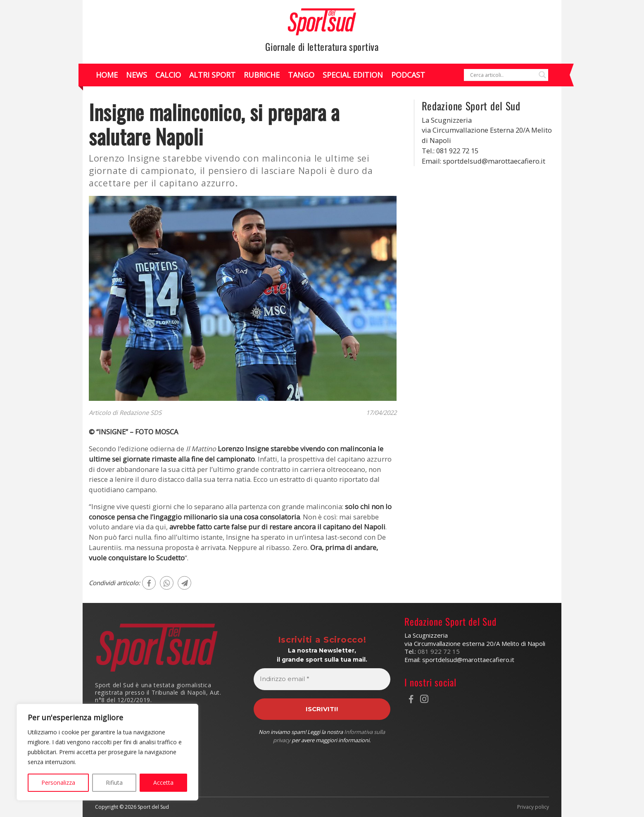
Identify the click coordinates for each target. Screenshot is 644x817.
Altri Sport (212, 75)
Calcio (168, 75)
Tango (301, 75)
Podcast (408, 75)
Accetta (163, 782)
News (137, 75)
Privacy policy (533, 807)
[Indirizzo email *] (322, 679)
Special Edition (353, 75)
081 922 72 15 (439, 651)
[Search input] (502, 75)
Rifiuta (114, 782)
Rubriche (262, 75)
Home (107, 75)
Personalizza (58, 782)
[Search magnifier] (542, 75)
